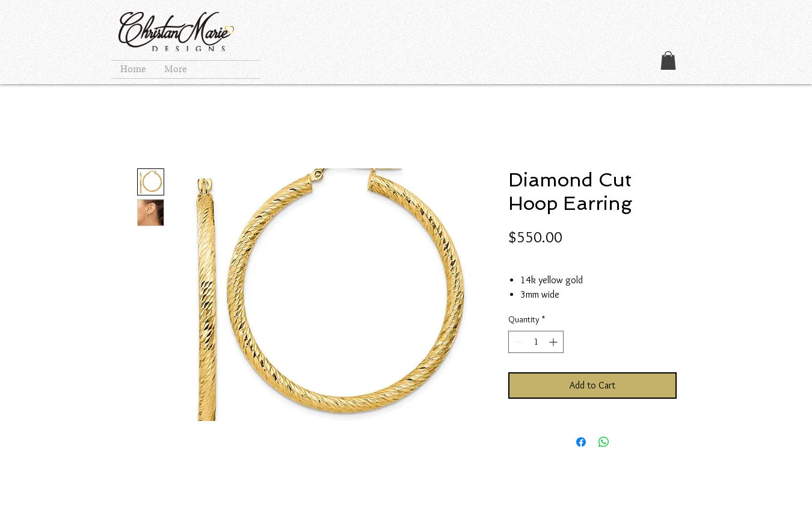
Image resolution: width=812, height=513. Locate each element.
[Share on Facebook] (581, 442)
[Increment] (554, 342)
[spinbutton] (536, 342)
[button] (668, 60)
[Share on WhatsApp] (604, 442)
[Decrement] (518, 342)
